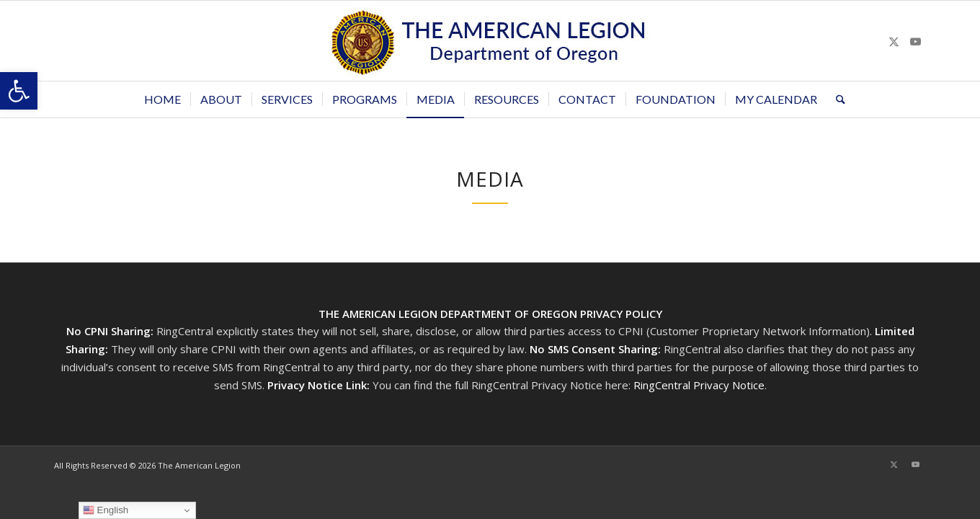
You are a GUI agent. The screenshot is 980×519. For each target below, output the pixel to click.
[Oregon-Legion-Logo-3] (490, 41)
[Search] (836, 99)
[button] (19, 91)
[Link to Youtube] (915, 41)
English (106, 510)
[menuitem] (162, 99)
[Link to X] (894, 41)
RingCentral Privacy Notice (699, 385)
